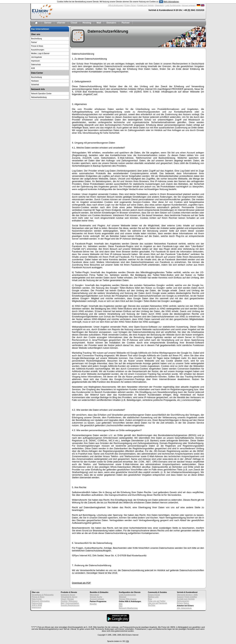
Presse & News (37, 46)
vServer (61, 23)
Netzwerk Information (41, 601)
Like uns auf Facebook (158, 603)
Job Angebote (37, 57)
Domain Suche (96, 597)
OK (161, 2)
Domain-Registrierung (70, 605)
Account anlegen (189, 5)
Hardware (35, 81)
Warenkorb (159, 5)
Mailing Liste (153, 597)
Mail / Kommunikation (70, 603)
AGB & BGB (37, 605)
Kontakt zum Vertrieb (145, 5)
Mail (99, 23)
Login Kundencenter (173, 5)
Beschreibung (37, 39)
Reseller (93, 604)
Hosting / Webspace (69, 601)
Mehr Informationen (171, 2)
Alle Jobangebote (184, 608)
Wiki (121, 604)
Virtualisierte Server (69, 597)
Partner (126, 23)
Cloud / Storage (67, 599)
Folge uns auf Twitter (157, 601)
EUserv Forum (130, 5)
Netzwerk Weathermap (128, 608)
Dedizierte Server (68, 595)
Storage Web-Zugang (128, 599)
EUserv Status (183, 603)
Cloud (74, 23)
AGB (33, 68)
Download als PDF (81, 583)
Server (48, 23)
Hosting (87, 23)
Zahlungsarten (183, 601)
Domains (111, 23)
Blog (150, 599)
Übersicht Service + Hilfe (187, 595)
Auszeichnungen (38, 50)
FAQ (121, 606)
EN (128, 641)
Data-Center (37, 599)
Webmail (123, 597)
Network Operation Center (41, 94)
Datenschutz (36, 65)
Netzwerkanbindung (39, 97)
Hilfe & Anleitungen (116, 5)
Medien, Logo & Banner (40, 53)
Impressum (35, 61)
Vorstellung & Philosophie (43, 595)
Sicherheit (35, 85)
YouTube (152, 605)
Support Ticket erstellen (187, 597)
